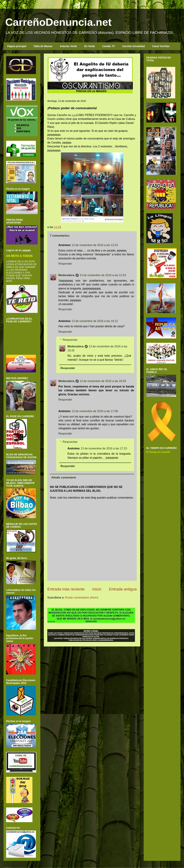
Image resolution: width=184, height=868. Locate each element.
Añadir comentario (64, 477)
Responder (65, 264)
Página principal (17, 46)
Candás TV (108, 46)
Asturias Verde (68, 46)
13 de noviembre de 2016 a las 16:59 (103, 381)
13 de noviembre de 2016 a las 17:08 (95, 411)
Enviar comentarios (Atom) (82, 598)
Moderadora (66, 275)
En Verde (90, 46)
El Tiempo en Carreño (158, 452)
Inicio (97, 589)
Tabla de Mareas (43, 46)
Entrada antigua (123, 589)
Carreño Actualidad (133, 46)
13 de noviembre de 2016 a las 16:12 (95, 321)
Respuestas (70, 340)
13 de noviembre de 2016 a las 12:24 (95, 245)
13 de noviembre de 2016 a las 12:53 (103, 275)
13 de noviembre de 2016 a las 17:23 (104, 448)
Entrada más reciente (66, 589)
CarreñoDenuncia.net (58, 22)
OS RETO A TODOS (19, 256)
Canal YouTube (161, 46)
